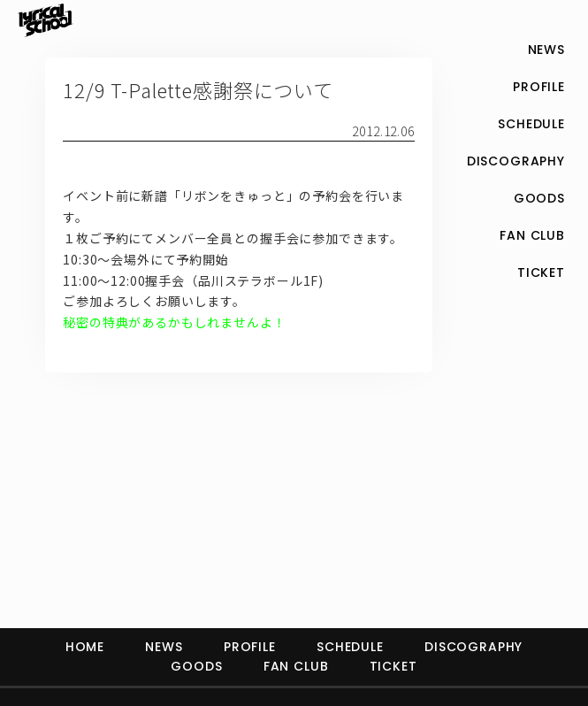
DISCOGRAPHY (473, 647)
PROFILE (250, 647)
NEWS (164, 647)
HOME (85, 647)
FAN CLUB (296, 666)
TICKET (393, 666)
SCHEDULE (350, 647)
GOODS (196, 666)
